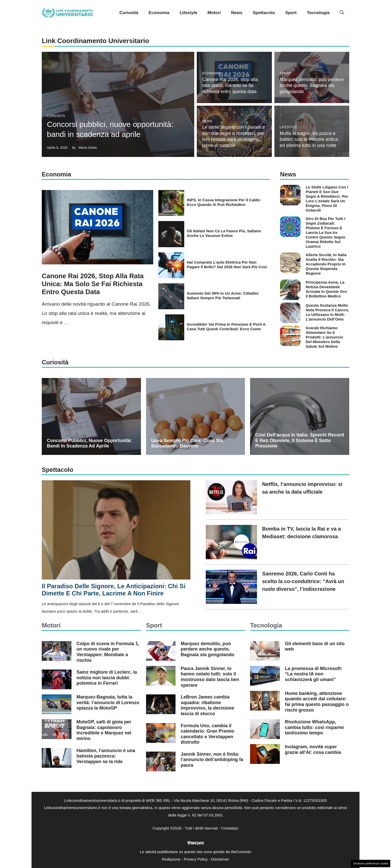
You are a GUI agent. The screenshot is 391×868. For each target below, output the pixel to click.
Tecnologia (318, 13)
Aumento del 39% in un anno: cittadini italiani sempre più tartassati (223, 296)
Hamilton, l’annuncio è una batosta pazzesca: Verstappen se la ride (106, 756)
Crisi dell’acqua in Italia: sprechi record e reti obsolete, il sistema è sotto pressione (300, 440)
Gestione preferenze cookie (371, 863)
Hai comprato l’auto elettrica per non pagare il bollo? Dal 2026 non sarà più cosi (227, 265)
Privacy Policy (196, 859)
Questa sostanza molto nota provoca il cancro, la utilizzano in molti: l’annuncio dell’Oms (327, 312)
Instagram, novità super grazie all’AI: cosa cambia (313, 750)
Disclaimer (220, 859)
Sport (291, 13)
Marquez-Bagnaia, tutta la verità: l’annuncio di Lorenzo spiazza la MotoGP (108, 702)
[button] (342, 13)
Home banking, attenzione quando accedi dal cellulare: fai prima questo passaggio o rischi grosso (317, 702)
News (237, 13)
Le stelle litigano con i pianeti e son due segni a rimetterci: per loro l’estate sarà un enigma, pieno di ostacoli (327, 199)
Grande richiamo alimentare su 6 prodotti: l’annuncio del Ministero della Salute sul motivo (324, 337)
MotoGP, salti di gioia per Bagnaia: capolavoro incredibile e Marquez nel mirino (104, 730)
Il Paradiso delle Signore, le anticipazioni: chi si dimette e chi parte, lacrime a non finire (114, 590)
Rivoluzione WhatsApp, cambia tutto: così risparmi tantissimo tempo (314, 727)
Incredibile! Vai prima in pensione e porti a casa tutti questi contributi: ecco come (226, 327)
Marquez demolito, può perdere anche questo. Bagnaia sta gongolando (312, 86)
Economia (159, 13)
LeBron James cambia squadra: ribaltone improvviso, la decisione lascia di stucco (207, 705)
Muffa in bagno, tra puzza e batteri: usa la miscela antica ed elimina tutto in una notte (309, 139)
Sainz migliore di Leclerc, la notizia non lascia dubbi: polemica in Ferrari (107, 678)
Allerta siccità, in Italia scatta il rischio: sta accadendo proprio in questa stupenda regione (326, 264)
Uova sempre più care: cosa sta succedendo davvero (187, 443)
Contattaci (230, 828)
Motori (214, 13)
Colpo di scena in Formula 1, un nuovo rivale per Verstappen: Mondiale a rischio (108, 652)
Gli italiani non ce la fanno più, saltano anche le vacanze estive (224, 233)
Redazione (171, 859)
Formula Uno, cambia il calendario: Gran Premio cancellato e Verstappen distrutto (207, 734)
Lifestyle (188, 13)
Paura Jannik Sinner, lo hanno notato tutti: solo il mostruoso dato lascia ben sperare (210, 677)
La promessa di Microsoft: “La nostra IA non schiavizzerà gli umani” (314, 674)
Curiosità (129, 13)
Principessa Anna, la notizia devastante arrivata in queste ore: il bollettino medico (327, 289)
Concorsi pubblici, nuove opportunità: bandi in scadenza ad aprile (89, 443)
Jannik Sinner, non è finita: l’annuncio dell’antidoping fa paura (212, 760)
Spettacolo (264, 13)
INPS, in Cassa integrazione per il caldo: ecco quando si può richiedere (224, 202)
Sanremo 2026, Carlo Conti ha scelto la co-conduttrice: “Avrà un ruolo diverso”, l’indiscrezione (303, 581)
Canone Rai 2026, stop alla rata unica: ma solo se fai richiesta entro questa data (230, 86)
